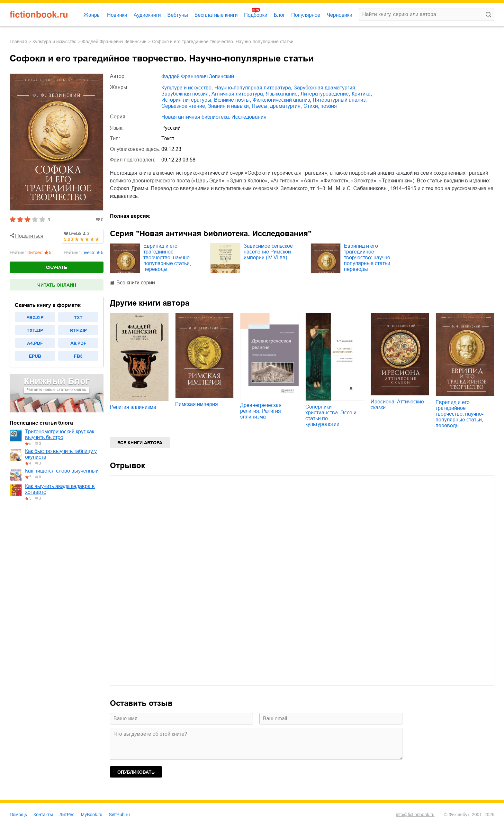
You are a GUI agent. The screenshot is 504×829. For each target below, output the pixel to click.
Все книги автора (140, 443)
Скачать (57, 267)
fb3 (78, 356)
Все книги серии (136, 283)
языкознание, (282, 94)
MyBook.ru (92, 815)
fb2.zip (35, 318)
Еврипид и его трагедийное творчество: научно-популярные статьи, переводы (167, 258)
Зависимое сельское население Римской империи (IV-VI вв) (268, 252)
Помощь (18, 815)
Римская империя (197, 404)
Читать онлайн (57, 285)
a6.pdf (78, 343)
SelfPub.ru (119, 815)
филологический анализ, (282, 100)
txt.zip (35, 330)
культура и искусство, (187, 88)
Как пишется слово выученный (62, 471)
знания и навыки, (229, 106)
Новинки (117, 15)
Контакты (43, 815)
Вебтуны (177, 15)
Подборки (256, 15)
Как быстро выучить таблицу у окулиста (61, 454)
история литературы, (187, 100)
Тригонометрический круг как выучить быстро (60, 434)
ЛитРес (67, 815)
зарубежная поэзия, (186, 94)
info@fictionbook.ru (415, 815)
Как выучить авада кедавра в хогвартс (60, 489)
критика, (362, 94)
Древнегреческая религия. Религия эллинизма (261, 411)
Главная (18, 41)
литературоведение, (325, 94)
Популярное (306, 15)
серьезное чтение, (184, 106)
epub (35, 356)
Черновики (339, 15)
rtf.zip (78, 330)
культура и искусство (54, 41)
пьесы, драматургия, (277, 106)
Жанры (92, 15)
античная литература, (238, 94)
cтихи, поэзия (320, 106)
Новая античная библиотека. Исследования (214, 117)
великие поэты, (233, 100)
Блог (279, 15)
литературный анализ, (340, 100)
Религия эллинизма (133, 407)
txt (78, 318)
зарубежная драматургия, (325, 88)
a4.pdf (35, 343)
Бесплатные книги (216, 15)
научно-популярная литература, (253, 88)
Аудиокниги (147, 15)
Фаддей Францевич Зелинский (114, 41)
